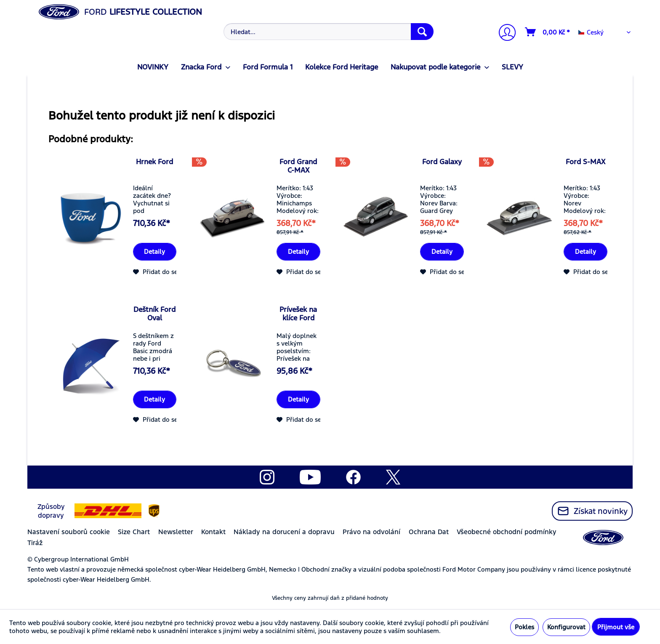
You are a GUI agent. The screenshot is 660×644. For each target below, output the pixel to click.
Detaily (154, 251)
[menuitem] (328, 32)
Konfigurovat (566, 627)
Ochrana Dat (429, 532)
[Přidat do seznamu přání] (174, 272)
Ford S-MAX (585, 162)
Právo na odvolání (371, 532)
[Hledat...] (329, 32)
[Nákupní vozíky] (548, 32)
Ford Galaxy (442, 162)
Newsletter (176, 532)
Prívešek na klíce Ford (298, 314)
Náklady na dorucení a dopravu (284, 532)
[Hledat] (422, 32)
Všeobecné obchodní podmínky (507, 532)
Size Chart (134, 532)
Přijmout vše (616, 627)
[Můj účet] (504, 33)
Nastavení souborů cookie (69, 532)
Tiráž (35, 543)
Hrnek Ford (154, 162)
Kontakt (213, 532)
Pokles (524, 627)
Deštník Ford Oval (154, 314)
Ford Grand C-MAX (298, 166)
